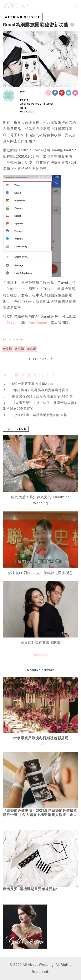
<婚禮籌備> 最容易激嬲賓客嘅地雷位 (40, 390)
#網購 (8, 349)
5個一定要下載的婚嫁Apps (33, 384)
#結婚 (32, 349)
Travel (12, 323)
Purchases (38, 323)
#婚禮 (20, 349)
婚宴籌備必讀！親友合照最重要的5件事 (42, 397)
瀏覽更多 (40, 655)
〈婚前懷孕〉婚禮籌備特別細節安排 (40, 415)
